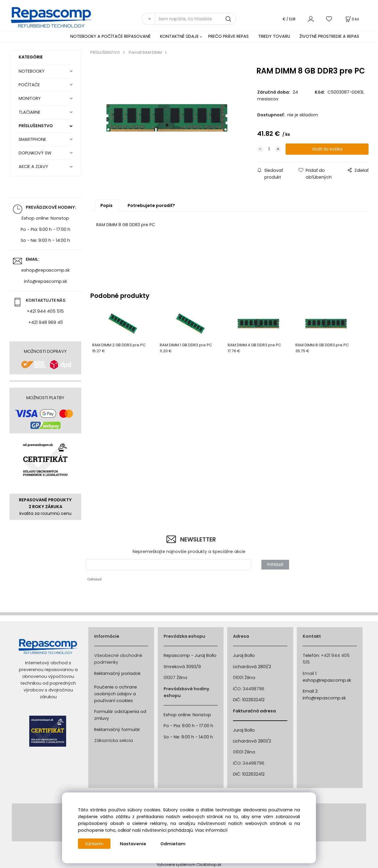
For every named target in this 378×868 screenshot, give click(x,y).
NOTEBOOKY (32, 71)
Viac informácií (211, 830)
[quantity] (269, 149)
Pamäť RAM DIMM (145, 52)
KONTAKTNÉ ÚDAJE (179, 36)
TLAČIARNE (30, 112)
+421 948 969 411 (45, 322)
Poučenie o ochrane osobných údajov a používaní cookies (116, 694)
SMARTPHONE (32, 139)
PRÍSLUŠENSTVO (36, 126)
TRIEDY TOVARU (274, 36)
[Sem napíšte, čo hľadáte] (195, 19)
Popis (106, 205)
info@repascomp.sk (45, 281)
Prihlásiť (275, 564)
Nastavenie (134, 844)
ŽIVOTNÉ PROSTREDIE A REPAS (329, 36)
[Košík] (352, 19)
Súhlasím (95, 844)
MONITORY (30, 98)
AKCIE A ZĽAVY (33, 167)
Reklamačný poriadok (117, 673)
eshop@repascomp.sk (45, 270)
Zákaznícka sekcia (114, 740)
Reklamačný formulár (117, 730)
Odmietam (174, 844)
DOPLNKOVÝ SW (35, 153)
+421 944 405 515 (45, 311)
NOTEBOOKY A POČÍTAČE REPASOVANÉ (110, 36)
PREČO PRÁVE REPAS (228, 36)
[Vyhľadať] (148, 19)
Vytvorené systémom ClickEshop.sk (189, 865)
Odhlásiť (94, 579)
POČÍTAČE (29, 85)
